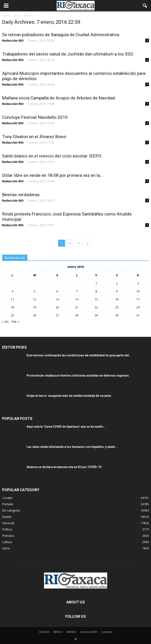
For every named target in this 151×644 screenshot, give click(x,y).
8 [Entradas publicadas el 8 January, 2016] (96, 291)
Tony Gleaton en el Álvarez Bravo (34, 137)
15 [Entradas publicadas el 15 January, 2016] (96, 299)
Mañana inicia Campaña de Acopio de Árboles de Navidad (59, 98)
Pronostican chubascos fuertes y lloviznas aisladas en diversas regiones (78, 376)
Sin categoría (11, 510)
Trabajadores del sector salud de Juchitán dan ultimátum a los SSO (68, 54)
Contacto (107, 632)
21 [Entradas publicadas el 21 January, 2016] (77, 307)
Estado (7, 517)
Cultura (7, 542)
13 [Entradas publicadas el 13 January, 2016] (57, 299)
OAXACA (44, 632)
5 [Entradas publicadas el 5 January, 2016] (35, 291)
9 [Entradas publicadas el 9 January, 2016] (117, 291)
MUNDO (71, 632)
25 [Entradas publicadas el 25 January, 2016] (12, 315)
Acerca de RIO (89, 632)
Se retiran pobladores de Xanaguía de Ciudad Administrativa (61, 35)
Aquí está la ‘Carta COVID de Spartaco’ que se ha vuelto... (66, 427)
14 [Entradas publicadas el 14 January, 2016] (77, 299)
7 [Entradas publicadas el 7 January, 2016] (77, 291)
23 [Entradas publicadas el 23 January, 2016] (117, 307)
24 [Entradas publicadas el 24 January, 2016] (138, 307)
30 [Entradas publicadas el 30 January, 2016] (117, 315)
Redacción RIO (13, 40)
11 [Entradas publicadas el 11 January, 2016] (12, 299)
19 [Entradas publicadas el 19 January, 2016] (35, 307)
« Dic (5, 322)
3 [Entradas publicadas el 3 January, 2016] (138, 283)
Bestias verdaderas (21, 195)
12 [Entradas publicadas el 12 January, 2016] (35, 299)
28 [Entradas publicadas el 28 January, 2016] (77, 315)
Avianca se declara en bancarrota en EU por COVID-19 (64, 467)
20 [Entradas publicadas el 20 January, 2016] (57, 307)
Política (7, 529)
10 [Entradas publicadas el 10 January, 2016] (138, 291)
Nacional (8, 523)
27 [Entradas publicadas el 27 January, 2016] (57, 315)
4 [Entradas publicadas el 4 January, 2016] (12, 291)
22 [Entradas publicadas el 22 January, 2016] (96, 307)
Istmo (6, 548)
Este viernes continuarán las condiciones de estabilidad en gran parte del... (79, 355)
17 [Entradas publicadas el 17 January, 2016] (138, 299)
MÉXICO (58, 632)
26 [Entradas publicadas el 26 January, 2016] (35, 315)
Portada (8, 504)
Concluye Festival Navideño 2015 (35, 117)
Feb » (15, 322)
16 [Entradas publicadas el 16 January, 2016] (117, 299)
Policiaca (8, 536)
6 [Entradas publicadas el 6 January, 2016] (57, 291)
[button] (145, 6)
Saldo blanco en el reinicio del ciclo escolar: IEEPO (52, 156)
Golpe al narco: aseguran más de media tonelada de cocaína (69, 396)
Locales (7, 498)
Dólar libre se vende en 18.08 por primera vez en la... (53, 175)
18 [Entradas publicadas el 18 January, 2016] (12, 307)
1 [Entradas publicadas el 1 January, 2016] (96, 283)
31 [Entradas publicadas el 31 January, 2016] (138, 315)
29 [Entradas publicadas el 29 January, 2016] (96, 315)
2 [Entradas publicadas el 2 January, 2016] (117, 283)
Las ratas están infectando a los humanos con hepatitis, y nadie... (72, 447)
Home (6, 16)
